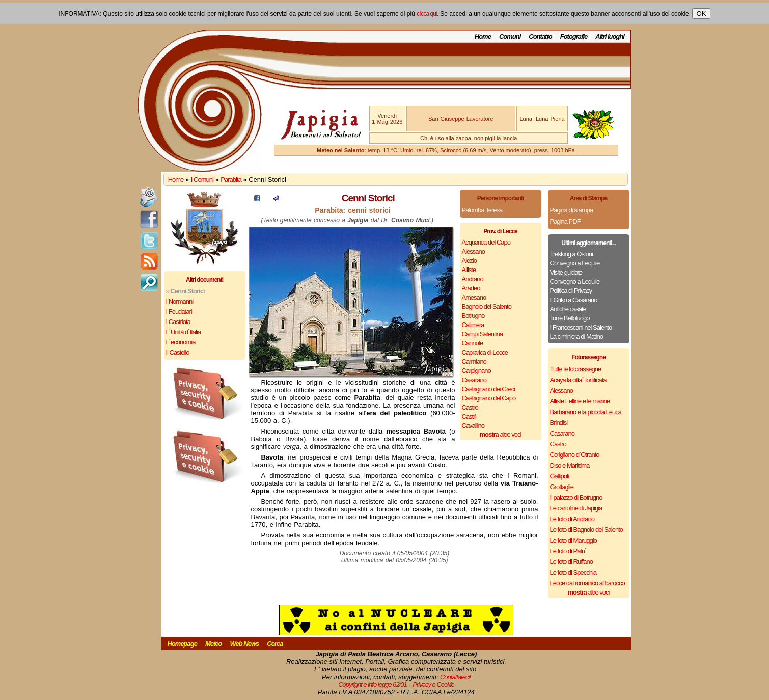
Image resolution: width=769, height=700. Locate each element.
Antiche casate (568, 309)
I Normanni (180, 301)
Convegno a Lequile (575, 263)
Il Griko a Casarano (574, 300)
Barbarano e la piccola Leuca (586, 412)
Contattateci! (455, 677)
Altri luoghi (610, 36)
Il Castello (178, 352)
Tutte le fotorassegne (576, 369)
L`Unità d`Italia (184, 332)
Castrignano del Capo (489, 398)
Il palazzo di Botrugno (576, 497)
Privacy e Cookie (433, 684)
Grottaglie (562, 487)
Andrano (473, 279)
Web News (245, 644)
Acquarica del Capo (486, 242)
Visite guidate (566, 272)
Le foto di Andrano (572, 519)
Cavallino (473, 426)
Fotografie (574, 36)
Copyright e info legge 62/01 (373, 684)
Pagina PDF (565, 221)
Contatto (540, 36)
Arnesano (474, 297)
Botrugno (473, 316)
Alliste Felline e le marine (580, 401)
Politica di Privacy (571, 291)
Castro (470, 407)
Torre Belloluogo (570, 318)
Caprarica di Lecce (485, 352)
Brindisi (559, 423)
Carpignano (476, 371)
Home (483, 36)
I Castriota (178, 322)
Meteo (214, 644)
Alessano (473, 251)
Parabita (231, 180)
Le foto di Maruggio (573, 540)
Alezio (469, 261)
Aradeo (471, 288)
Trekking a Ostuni (571, 254)
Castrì (469, 416)
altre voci (501, 434)
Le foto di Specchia (573, 572)
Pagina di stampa (571, 210)
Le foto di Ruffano (571, 562)
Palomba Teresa (482, 210)
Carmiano (474, 361)
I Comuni (202, 180)
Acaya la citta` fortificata (578, 380)
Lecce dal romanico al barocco (587, 583)
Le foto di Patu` (568, 551)
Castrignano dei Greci (489, 389)
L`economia (181, 342)
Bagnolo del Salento (487, 306)
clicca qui (427, 14)
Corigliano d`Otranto (575, 455)
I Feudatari (179, 312)
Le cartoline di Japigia (576, 508)
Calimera (473, 325)
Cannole (472, 343)
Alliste (469, 270)
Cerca (275, 644)
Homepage (182, 644)
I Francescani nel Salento (581, 327)
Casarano (474, 380)
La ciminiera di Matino (576, 336)
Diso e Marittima (570, 465)
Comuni (510, 36)
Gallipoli (559, 476)
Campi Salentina (482, 334)
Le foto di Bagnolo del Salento (586, 530)
